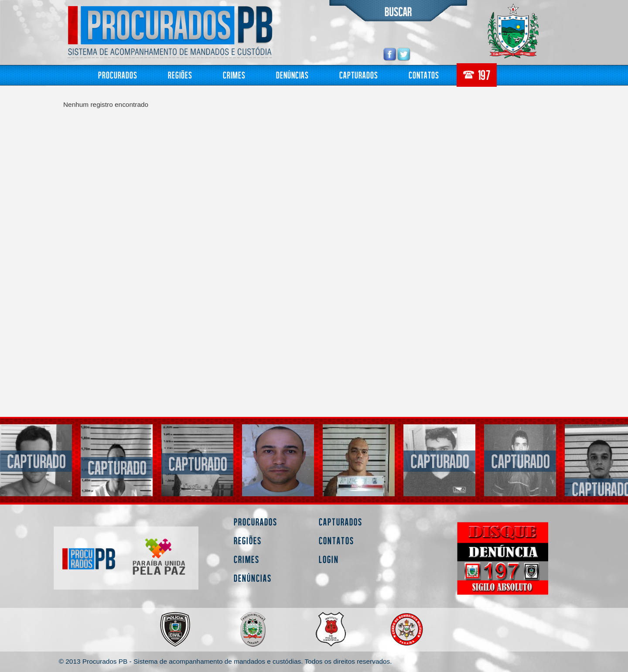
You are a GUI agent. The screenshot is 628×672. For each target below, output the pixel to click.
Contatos (424, 75)
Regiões (180, 75)
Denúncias (292, 75)
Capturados (359, 75)
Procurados (118, 75)
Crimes (234, 75)
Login (329, 559)
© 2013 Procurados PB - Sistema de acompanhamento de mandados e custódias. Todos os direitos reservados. (225, 661)
